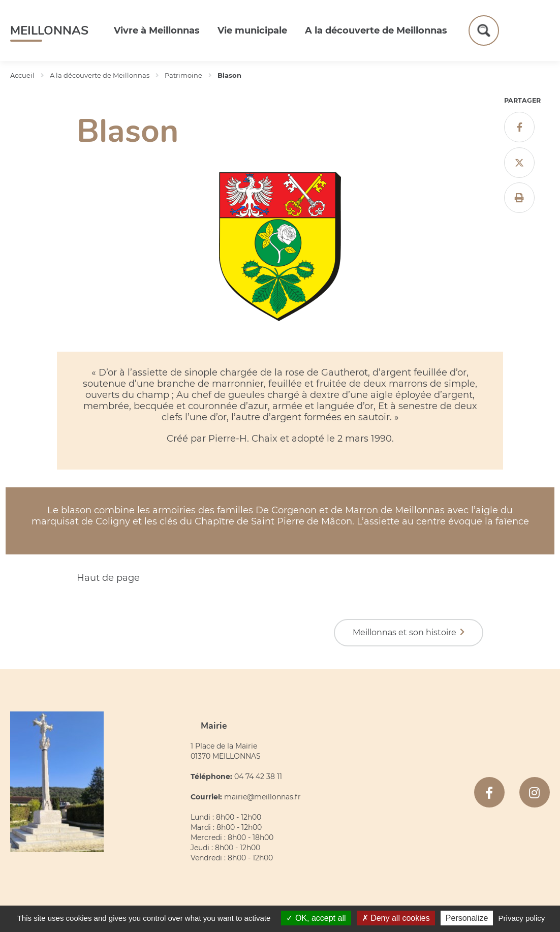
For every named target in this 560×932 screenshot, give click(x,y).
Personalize (467, 918)
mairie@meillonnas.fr (262, 797)
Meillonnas (49, 30)
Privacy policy (522, 918)
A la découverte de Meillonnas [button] (376, 30)
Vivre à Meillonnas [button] (157, 30)
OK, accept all (316, 918)
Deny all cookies (396, 918)
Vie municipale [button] (252, 30)
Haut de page (108, 578)
